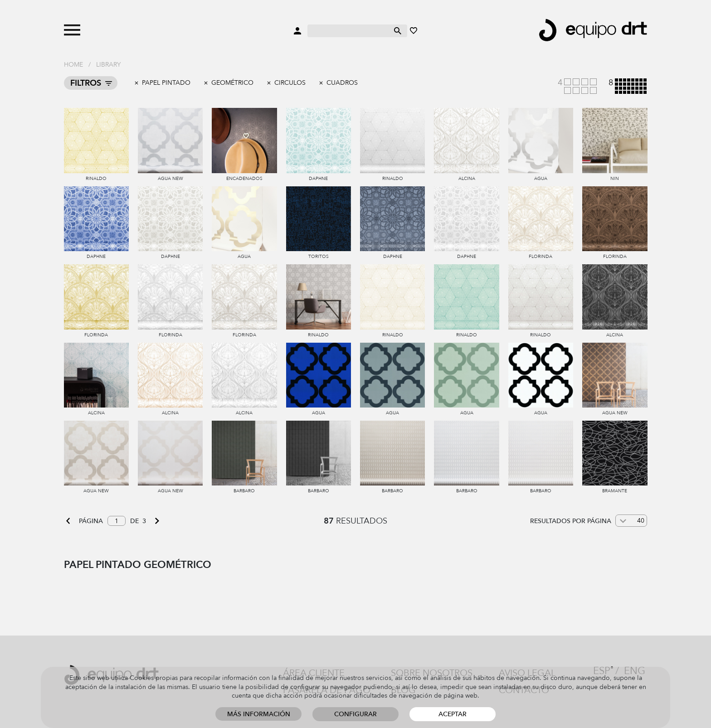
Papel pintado (166, 83)
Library (108, 65)
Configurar (355, 714)
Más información (259, 714)
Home (73, 65)
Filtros (86, 83)
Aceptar (453, 714)
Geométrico (232, 83)
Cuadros (342, 83)
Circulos (290, 83)
